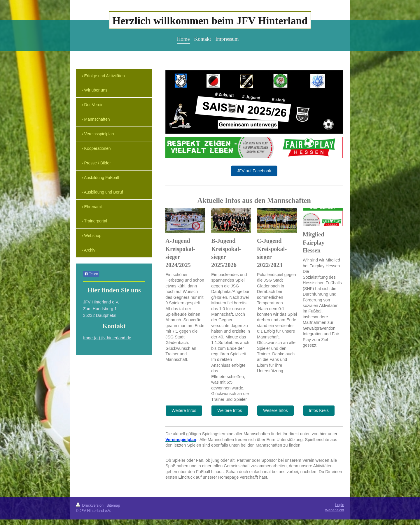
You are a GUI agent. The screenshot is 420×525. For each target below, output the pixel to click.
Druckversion (90, 505)
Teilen (91, 274)
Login (340, 505)
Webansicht (335, 510)
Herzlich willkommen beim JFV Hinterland (210, 21)
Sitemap (113, 505)
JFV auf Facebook (254, 171)
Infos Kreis (319, 410)
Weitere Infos (184, 410)
